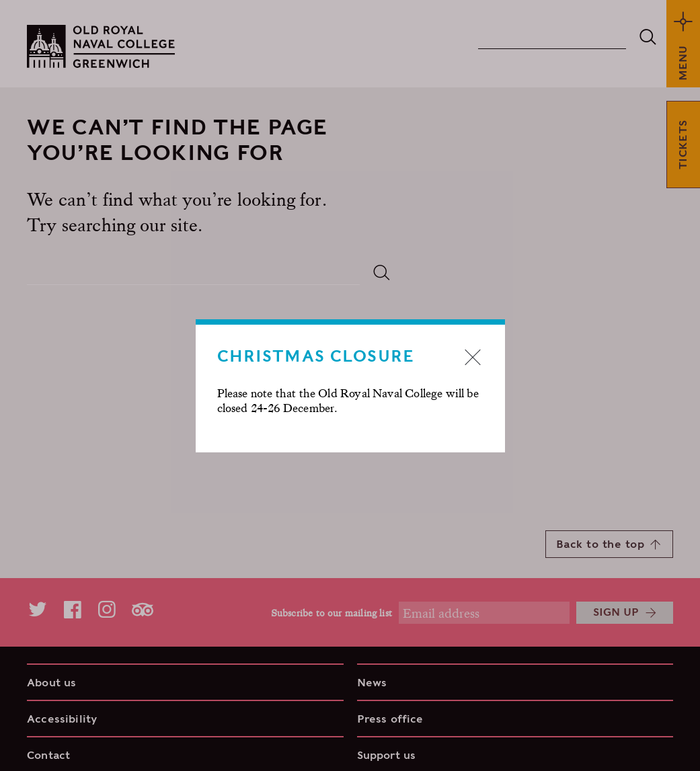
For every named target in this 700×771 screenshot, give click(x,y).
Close (473, 357)
